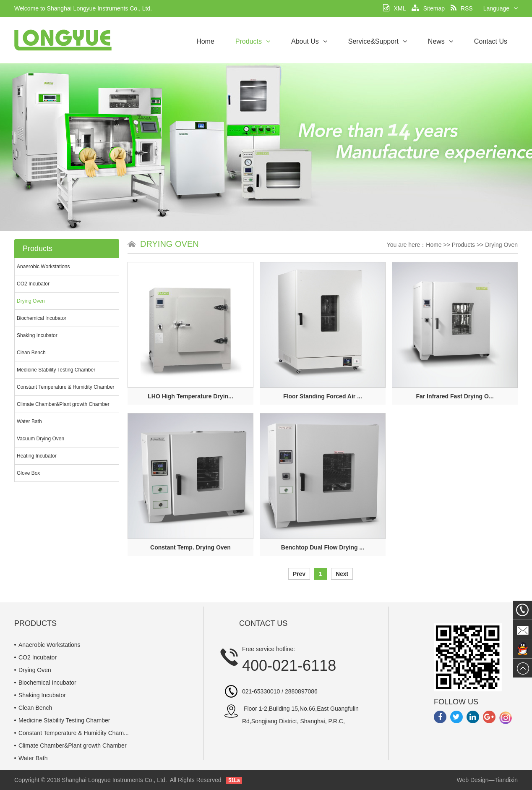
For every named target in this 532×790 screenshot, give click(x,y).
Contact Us (491, 41)
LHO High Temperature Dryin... (190, 396)
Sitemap (428, 8)
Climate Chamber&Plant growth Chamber (63, 404)
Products (253, 41)
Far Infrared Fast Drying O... (455, 396)
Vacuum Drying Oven (40, 439)
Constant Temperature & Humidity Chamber (66, 387)
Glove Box (28, 473)
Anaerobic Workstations (43, 267)
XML (394, 8)
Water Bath (29, 421)
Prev (299, 574)
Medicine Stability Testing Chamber (56, 370)
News (441, 41)
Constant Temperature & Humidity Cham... (74, 733)
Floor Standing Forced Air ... (323, 396)
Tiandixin (506, 780)
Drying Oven (31, 301)
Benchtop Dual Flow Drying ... (323, 547)
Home (205, 41)
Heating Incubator (37, 456)
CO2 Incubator (33, 284)
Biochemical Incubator (42, 318)
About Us (309, 41)
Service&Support (378, 41)
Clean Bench (31, 353)
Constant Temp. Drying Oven (190, 547)
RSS (462, 8)
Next (342, 574)
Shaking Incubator (37, 335)
